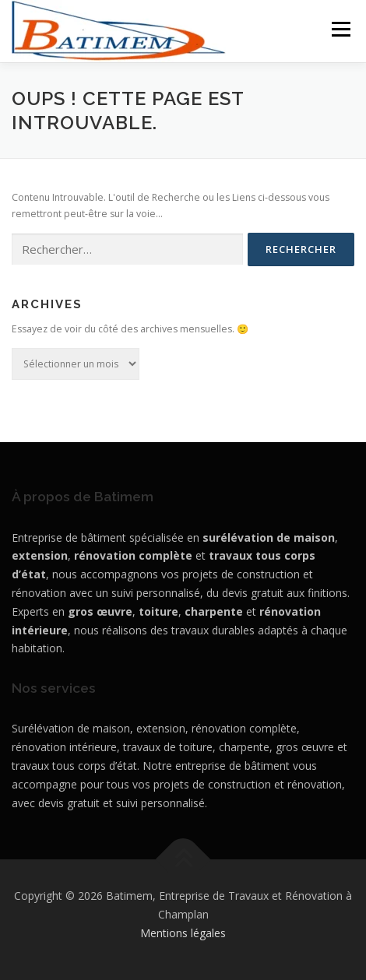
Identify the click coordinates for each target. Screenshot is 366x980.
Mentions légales (183, 933)
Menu (340, 29)
